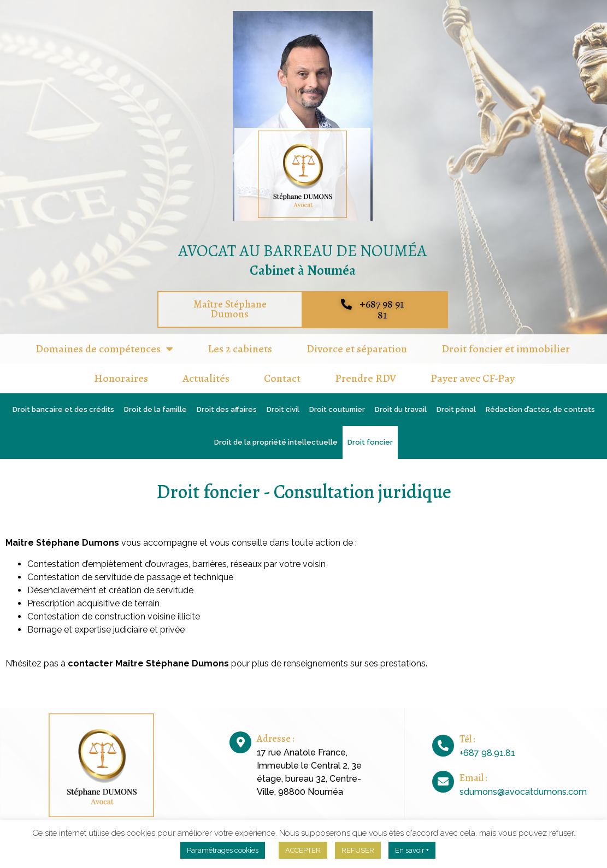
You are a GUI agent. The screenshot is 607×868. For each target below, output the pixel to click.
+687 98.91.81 (487, 753)
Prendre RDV (366, 378)
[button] (230, 310)
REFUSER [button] (358, 850)
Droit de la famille (155, 409)
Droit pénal (456, 409)
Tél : (467, 739)
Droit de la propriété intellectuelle (276, 442)
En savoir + (412, 850)
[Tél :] (443, 746)
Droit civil (283, 409)
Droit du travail (401, 409)
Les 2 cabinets (240, 349)
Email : (473, 778)
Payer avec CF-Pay (473, 378)
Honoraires (121, 378)
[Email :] (443, 782)
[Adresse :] (240, 742)
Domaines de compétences (104, 349)
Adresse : (275, 739)
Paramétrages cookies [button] (223, 850)
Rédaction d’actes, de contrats (540, 409)
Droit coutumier (337, 409)
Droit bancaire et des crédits (63, 409)
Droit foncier (370, 442)
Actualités (206, 378)
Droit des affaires (227, 409)
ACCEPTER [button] (303, 850)
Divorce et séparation (357, 349)
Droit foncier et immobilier (506, 349)
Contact (282, 378)
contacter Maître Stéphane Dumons (149, 663)
